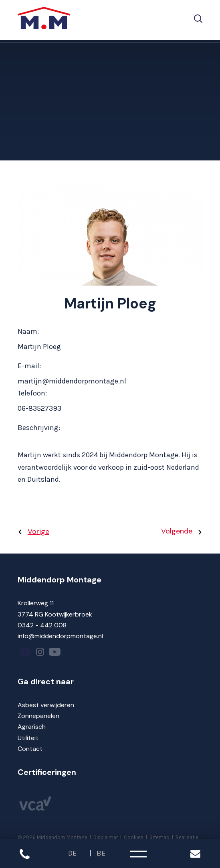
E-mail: (29, 366)
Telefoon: (32, 393)
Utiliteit (28, 738)
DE (72, 853)
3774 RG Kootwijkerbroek (55, 614)
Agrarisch (32, 727)
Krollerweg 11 (36, 603)
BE (101, 853)
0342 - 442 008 (42, 625)
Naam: (28, 331)
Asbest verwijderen (46, 705)
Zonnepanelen (38, 716)
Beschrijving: (39, 428)
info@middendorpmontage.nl (60, 636)
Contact (30, 749)
